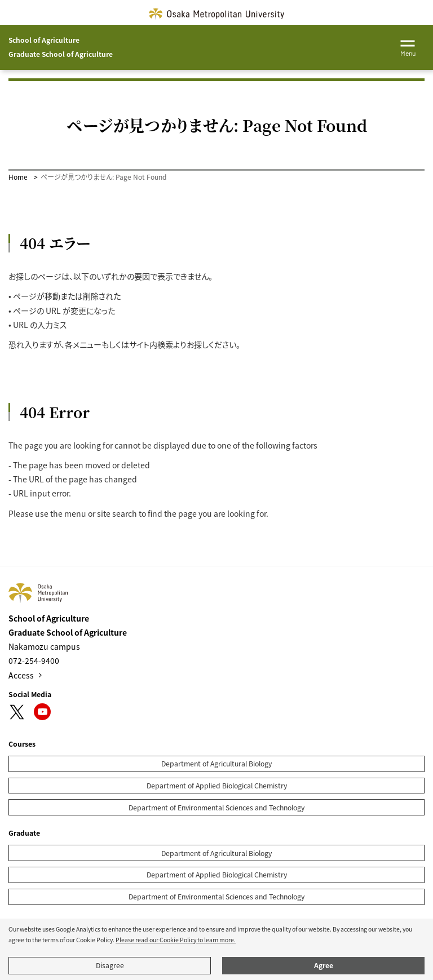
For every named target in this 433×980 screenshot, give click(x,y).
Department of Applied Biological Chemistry (217, 786)
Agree (324, 965)
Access (21, 675)
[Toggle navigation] (408, 46)
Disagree (110, 965)
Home (18, 177)
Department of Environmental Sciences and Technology (216, 808)
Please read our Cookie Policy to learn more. (176, 940)
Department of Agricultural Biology (216, 764)
